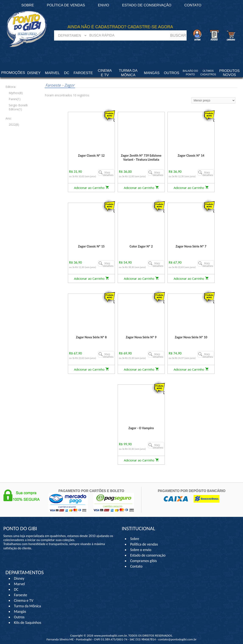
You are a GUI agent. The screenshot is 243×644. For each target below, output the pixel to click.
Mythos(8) (16, 93)
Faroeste (54, 85)
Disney (19, 578)
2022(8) (14, 124)
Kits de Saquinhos (28, 623)
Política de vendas (66, 5)
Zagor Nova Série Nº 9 (141, 337)
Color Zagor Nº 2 (141, 246)
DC (16, 589)
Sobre (135, 539)
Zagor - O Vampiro (141, 428)
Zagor (68, 85)
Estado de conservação (147, 5)
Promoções (13, 73)
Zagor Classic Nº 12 (91, 155)
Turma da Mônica (27, 606)
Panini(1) (15, 99)
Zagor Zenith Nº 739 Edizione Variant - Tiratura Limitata (141, 157)
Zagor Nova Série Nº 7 (191, 246)
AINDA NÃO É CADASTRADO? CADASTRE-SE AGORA (120, 27)
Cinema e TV (24, 600)
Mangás (152, 73)
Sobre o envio (141, 550)
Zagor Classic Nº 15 (91, 246)
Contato (193, 5)
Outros (19, 617)
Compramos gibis (144, 561)
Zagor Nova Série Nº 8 (91, 337)
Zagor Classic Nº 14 (191, 155)
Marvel (20, 584)
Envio (104, 5)
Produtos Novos (229, 73)
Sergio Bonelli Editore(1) (18, 107)
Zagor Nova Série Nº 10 (191, 337)
